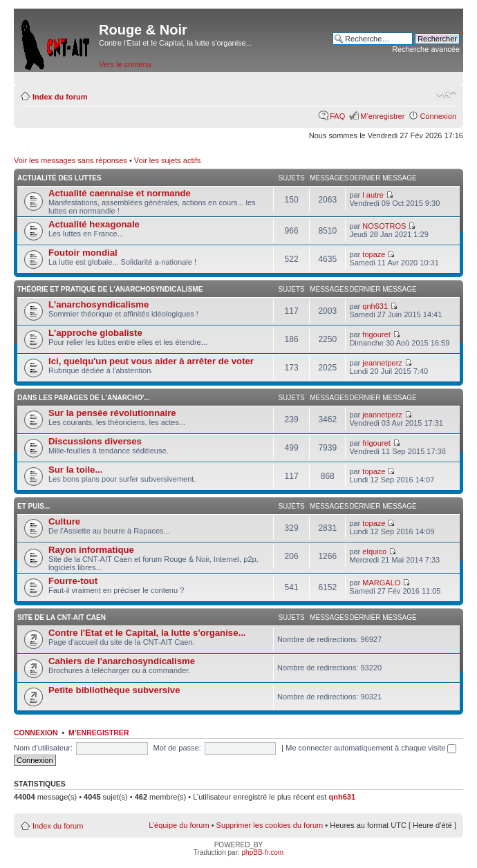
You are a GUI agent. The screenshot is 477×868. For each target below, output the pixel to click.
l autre (373, 195)
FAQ (337, 116)
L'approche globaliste (95, 333)
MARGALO (381, 583)
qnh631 (375, 306)
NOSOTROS (384, 226)
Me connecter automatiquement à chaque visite (371, 748)
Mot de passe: (177, 748)
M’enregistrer (382, 116)
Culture (64, 521)
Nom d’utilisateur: (43, 748)
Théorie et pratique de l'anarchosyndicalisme (110, 289)
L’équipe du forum (179, 825)
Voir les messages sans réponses (71, 160)
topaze (374, 254)
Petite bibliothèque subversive (114, 690)
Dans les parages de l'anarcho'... (84, 398)
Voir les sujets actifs (168, 160)
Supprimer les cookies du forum (270, 825)
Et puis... (34, 506)
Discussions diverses (95, 441)
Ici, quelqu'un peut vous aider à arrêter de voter (151, 361)
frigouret (376, 334)
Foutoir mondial (83, 253)
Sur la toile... (75, 470)
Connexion (438, 116)
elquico (374, 551)
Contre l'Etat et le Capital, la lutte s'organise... (147, 633)
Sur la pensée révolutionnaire (112, 413)
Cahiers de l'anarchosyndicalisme (122, 661)
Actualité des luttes (59, 178)
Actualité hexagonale (94, 224)
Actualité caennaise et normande (120, 193)
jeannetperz (382, 363)
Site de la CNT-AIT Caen (62, 617)
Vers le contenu (125, 64)
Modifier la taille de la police (446, 94)
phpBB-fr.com (263, 852)
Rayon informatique (91, 550)
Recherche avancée (426, 49)
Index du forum (60, 97)
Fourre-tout (73, 581)
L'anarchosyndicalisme (99, 304)
